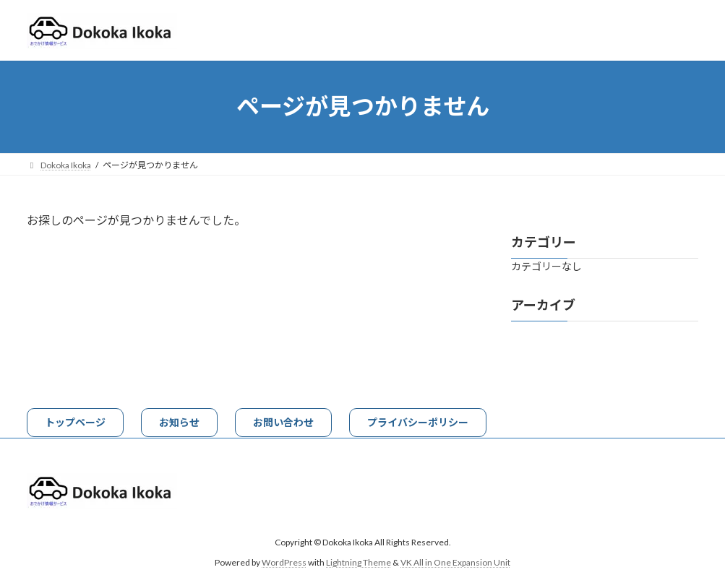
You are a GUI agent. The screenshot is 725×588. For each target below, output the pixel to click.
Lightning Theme (359, 562)
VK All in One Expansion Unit (455, 562)
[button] (75, 423)
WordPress (284, 562)
